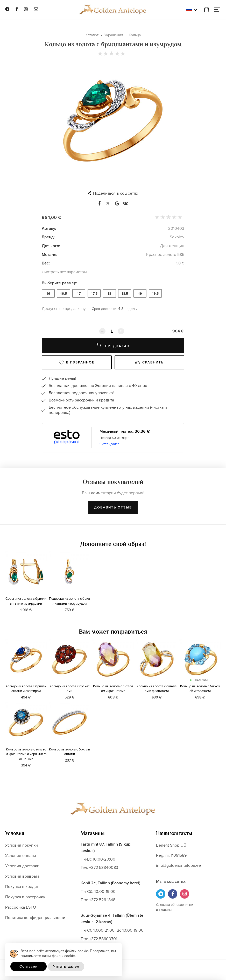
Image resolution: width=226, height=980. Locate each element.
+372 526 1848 (102, 900)
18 (109, 294)
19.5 (155, 294)
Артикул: (50, 229)
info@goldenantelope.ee (178, 865)
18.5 (125, 294)
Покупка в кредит (22, 887)
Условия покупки (22, 845)
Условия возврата (22, 876)
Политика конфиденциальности (35, 918)
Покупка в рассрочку (25, 897)
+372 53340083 (104, 868)
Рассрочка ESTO (21, 907)
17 (79, 294)
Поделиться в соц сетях (116, 193)
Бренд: (48, 237)
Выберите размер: (59, 283)
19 (140, 294)
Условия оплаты (20, 856)
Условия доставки (22, 866)
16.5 (63, 294)
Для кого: (51, 246)
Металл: (50, 255)
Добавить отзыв (113, 507)
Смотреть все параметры (64, 272)
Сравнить (149, 362)
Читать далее (110, 444)
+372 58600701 (103, 939)
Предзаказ (113, 345)
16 (48, 294)
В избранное (77, 362)
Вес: (46, 263)
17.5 (94, 294)
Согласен (29, 966)
